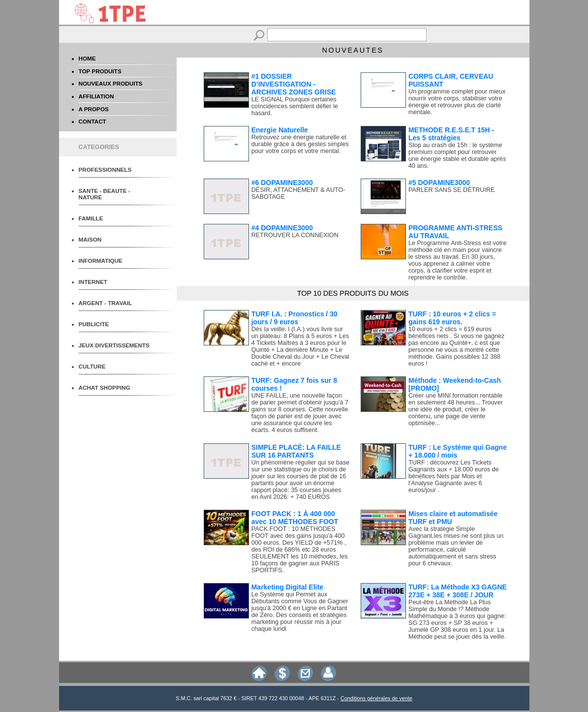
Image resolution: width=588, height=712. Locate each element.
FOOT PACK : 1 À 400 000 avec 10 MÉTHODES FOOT (295, 518)
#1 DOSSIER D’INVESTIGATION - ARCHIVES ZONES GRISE (294, 84)
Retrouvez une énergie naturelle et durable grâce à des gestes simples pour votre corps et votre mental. (300, 144)
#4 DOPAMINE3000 (282, 228)
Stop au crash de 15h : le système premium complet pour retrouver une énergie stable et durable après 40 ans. (457, 155)
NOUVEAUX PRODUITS (111, 83)
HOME (87, 58)
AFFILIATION (96, 96)
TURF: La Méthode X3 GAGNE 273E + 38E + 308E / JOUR (458, 591)
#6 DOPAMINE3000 (282, 183)
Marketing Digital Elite (287, 587)
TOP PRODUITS (100, 71)
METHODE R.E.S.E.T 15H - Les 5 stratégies (451, 134)
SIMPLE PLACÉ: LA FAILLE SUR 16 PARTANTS (296, 451)
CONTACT (93, 121)
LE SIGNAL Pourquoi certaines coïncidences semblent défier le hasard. (295, 106)
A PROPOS (94, 109)
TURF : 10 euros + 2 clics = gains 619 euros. (452, 318)
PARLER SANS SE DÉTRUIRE (451, 190)
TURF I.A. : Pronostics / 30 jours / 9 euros (294, 318)
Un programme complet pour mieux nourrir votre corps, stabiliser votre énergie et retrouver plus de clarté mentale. (457, 102)
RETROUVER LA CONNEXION (295, 235)
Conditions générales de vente (376, 698)
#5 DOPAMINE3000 (439, 183)
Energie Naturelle (280, 130)
